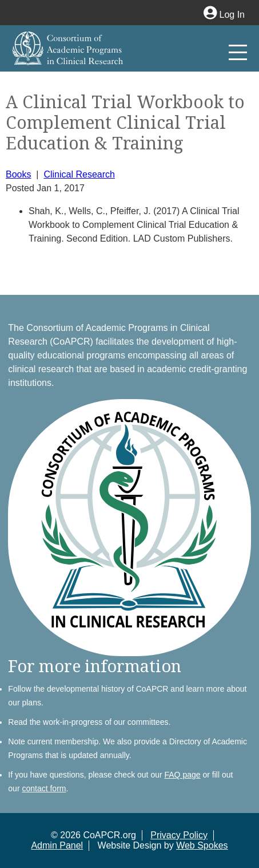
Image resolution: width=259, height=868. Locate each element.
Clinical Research (79, 174)
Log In (224, 15)
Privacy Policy (179, 835)
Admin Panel (57, 845)
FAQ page (183, 775)
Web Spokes (202, 845)
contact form (44, 788)
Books (18, 174)
